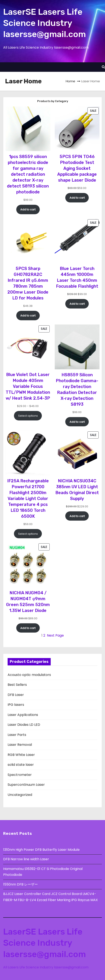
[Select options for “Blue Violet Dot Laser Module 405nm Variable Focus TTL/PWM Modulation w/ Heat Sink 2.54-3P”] (28, 416)
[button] (103, 67)
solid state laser (21, 765)
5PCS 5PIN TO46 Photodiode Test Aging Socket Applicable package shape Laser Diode (77, 168)
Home (70, 81)
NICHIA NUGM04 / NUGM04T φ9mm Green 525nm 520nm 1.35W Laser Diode (28, 602)
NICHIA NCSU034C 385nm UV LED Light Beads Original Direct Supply (77, 490)
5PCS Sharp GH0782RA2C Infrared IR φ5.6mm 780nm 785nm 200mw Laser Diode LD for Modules (28, 283)
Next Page (55, 635)
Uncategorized (20, 795)
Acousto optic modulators (29, 675)
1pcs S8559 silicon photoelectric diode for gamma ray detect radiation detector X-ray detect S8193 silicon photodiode (28, 174)
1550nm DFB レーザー (21, 884)
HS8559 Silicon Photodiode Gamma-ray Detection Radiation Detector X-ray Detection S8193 (77, 390)
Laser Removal (20, 745)
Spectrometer (20, 775)
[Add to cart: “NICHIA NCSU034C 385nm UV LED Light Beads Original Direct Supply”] (77, 516)
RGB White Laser (21, 755)
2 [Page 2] (44, 635)
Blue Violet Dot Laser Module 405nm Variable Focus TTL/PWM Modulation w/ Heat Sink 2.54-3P (28, 386)
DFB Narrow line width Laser (26, 859)
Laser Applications (23, 715)
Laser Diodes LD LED (24, 725)
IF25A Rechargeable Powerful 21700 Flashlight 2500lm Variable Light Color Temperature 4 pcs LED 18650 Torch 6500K (28, 499)
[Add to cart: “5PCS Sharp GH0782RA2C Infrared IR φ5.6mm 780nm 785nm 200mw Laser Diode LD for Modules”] (28, 315)
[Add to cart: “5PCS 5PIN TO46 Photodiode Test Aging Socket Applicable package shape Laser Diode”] (77, 198)
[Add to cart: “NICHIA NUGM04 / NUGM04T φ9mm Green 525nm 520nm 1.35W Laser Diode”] (28, 628)
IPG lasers (16, 705)
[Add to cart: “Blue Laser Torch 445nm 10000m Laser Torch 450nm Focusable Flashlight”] (77, 304)
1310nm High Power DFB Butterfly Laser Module (41, 850)
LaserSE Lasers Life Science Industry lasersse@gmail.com (44, 23)
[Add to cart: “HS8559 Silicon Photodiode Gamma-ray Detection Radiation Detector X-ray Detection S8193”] (77, 422)
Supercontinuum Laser (26, 785)
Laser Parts (17, 735)
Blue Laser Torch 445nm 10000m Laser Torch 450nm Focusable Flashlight (77, 277)
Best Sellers (17, 685)
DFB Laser (16, 695)
